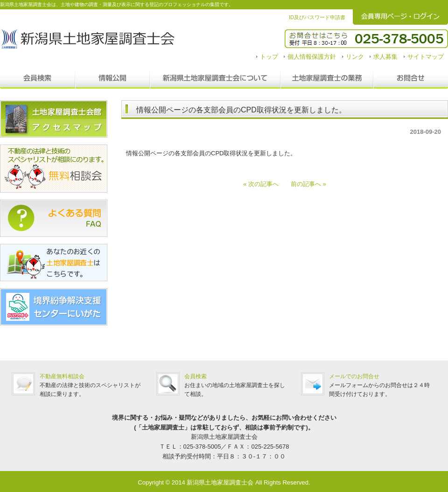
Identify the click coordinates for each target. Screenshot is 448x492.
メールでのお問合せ (354, 376)
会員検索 (38, 78)
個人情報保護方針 (312, 57)
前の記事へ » (305, 184)
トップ (269, 57)
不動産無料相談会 (62, 376)
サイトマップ (426, 57)
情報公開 (112, 78)
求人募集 (385, 57)
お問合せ (411, 78)
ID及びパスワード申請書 (317, 17)
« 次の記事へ (264, 184)
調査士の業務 (327, 78)
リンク (355, 57)
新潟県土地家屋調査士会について (215, 78)
